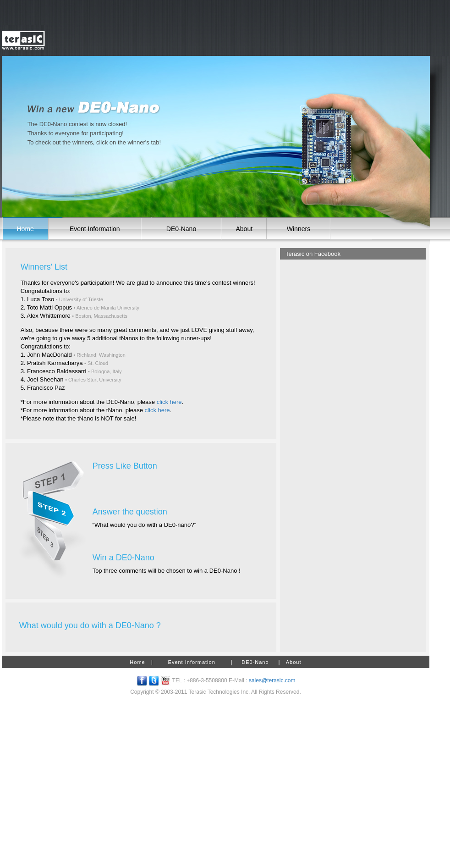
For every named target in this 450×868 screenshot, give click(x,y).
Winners (299, 229)
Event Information (95, 229)
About (244, 229)
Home (25, 229)
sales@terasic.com (272, 680)
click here (169, 402)
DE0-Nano (181, 229)
